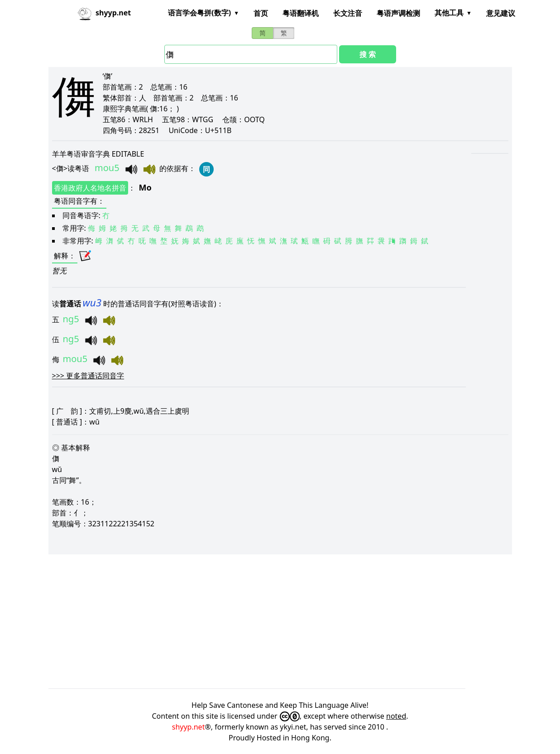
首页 (261, 13)
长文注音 (348, 13)
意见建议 (501, 13)
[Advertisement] (280, 621)
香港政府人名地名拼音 (90, 188)
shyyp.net (189, 727)
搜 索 (368, 54)
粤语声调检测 (398, 13)
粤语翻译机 (301, 13)
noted (396, 716)
